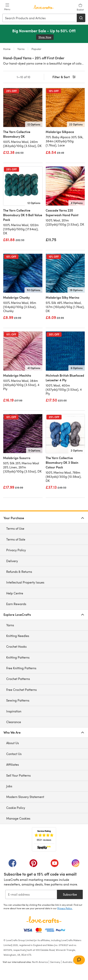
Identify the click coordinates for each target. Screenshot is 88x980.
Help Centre (15, 593)
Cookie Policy (16, 808)
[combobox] (40, 18)
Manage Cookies (18, 818)
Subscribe (70, 894)
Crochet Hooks (16, 646)
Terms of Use (15, 528)
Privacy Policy (16, 550)
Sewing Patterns (18, 700)
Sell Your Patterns (18, 775)
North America (40, 962)
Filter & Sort (64, 77)
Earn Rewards (16, 604)
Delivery (12, 561)
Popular (36, 49)
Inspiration (14, 711)
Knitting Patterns (18, 657)
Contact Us (14, 754)
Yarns (21, 49)
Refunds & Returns (19, 572)
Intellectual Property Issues (25, 582)
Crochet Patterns (18, 679)
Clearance (14, 722)
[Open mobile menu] (7, 7)
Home (7, 49)
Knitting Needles (18, 636)
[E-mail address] (31, 894)
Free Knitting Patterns (21, 668)
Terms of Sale (16, 539)
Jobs (9, 786)
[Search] (81, 18)
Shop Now (46, 37)
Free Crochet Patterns (21, 690)
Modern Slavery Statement (25, 797)
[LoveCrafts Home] (44, 920)
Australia (67, 962)
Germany (55, 962)
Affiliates (13, 764)
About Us (13, 743)
